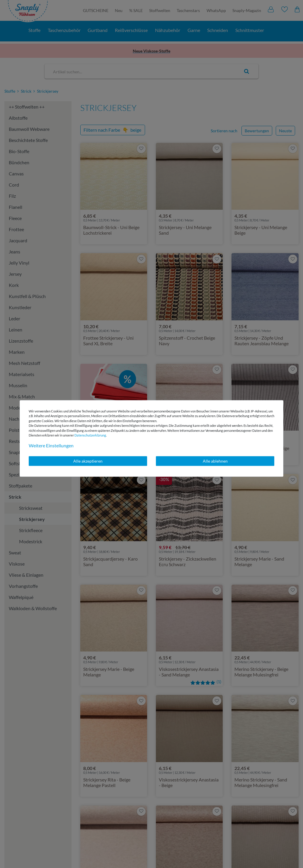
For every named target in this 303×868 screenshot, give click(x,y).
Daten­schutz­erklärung (90, 435)
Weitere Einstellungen (51, 445)
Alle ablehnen (215, 461)
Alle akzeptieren (88, 461)
